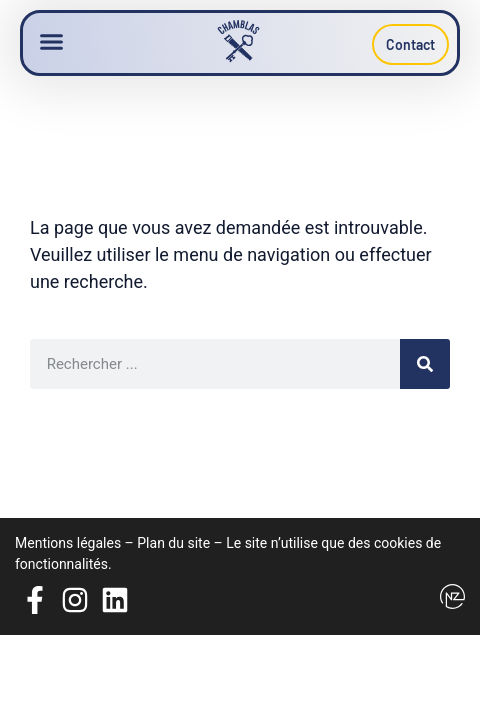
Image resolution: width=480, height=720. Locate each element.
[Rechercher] (425, 364)
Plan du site (173, 543)
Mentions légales (68, 543)
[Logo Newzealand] (452, 596)
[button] (52, 42)
